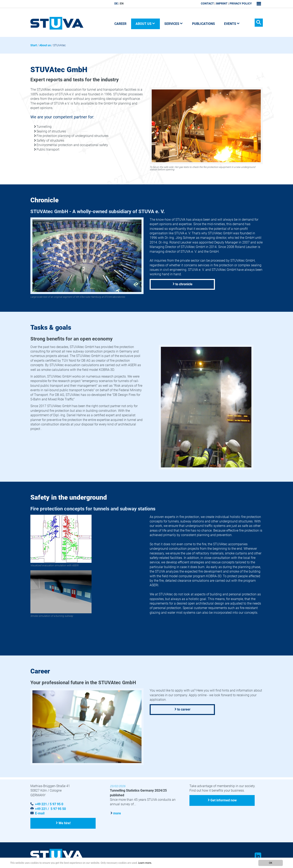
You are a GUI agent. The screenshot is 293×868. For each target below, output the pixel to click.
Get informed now (224, 800)
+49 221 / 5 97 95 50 (50, 809)
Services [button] (174, 24)
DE (116, 3)
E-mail (40, 813)
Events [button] (232, 24)
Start (34, 45)
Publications (203, 24)
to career (184, 709)
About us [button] (145, 24)
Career (120, 24)
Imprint (222, 3)
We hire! (65, 823)
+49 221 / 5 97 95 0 (49, 804)
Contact (207, 3)
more (117, 813)
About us (45, 45)
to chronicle (184, 284)
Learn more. (145, 863)
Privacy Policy (241, 3)
